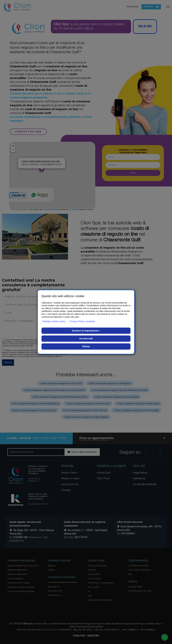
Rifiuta (86, 346)
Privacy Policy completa (82, 321)
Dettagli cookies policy (54, 321)
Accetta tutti (86, 338)
